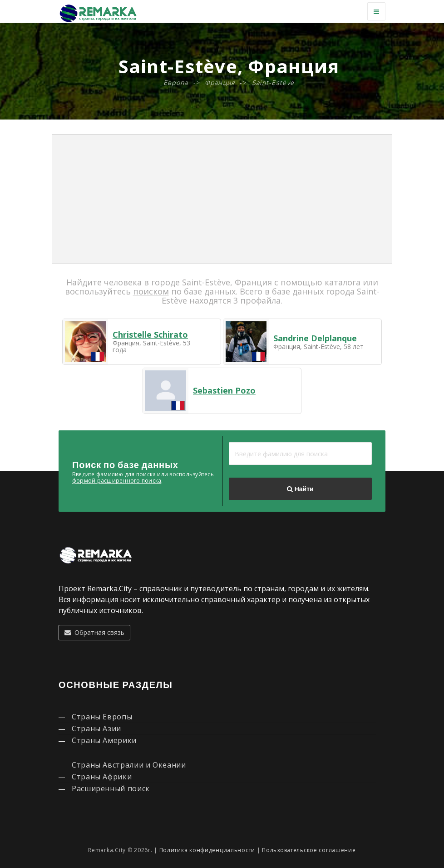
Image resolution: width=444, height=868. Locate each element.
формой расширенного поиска (117, 481)
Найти (300, 489)
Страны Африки (102, 777)
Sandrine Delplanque (315, 338)
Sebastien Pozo (224, 390)
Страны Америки (104, 740)
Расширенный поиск (111, 788)
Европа (176, 82)
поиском (151, 291)
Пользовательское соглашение (309, 850)
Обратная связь (94, 632)
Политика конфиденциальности (207, 850)
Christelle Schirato (150, 334)
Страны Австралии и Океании (129, 765)
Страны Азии (96, 728)
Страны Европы (102, 717)
